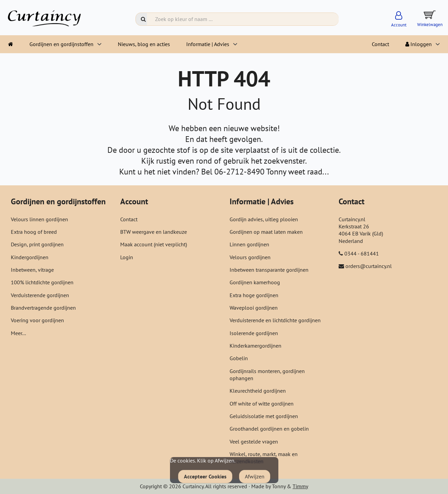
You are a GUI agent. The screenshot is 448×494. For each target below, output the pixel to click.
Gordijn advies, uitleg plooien (264, 219)
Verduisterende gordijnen (40, 295)
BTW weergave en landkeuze (154, 232)
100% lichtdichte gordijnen (42, 282)
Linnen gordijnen (249, 244)
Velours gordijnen (250, 257)
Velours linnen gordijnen (39, 219)
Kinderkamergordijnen (255, 346)
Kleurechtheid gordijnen (258, 391)
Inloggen (419, 44)
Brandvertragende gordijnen (43, 308)
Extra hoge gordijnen (254, 295)
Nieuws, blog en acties (144, 44)
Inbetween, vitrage (32, 270)
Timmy (300, 486)
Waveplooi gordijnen (254, 308)
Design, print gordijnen (37, 244)
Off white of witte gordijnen (262, 404)
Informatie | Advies (208, 44)
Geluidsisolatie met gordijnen (264, 416)
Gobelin (239, 358)
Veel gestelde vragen (254, 441)
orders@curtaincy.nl (369, 266)
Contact (380, 44)
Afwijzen (255, 476)
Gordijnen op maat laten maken (266, 232)
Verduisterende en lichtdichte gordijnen (275, 320)
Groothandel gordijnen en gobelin (269, 429)
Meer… (18, 333)
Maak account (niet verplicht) (154, 244)
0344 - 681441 (362, 253)
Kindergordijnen (30, 257)
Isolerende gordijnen (254, 333)
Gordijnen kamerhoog (255, 282)
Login (127, 257)
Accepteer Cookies (205, 476)
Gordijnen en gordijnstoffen (61, 44)
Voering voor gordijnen (37, 320)
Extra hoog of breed (34, 232)
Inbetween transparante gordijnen (269, 270)
